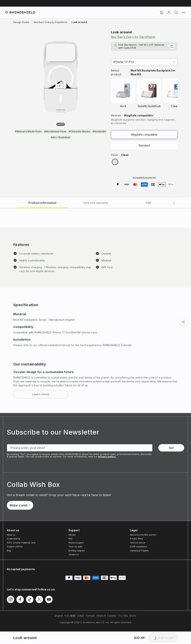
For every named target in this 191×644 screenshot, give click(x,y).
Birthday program (77, 551)
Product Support (76, 543)
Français (90, 616)
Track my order (75, 547)
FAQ (70, 539)
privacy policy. (107, 457)
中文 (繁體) (70, 616)
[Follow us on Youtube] (49, 599)
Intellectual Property (139, 551)
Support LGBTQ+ (15, 547)
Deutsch (101, 616)
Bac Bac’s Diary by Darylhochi (133, 37)
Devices (72, 535)
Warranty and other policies (143, 535)
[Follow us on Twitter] (39, 599)
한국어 (133, 616)
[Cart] (161, 13)
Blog (9, 551)
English (59, 616)
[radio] (115, 162)
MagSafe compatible (144, 135)
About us (11, 535)
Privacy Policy (136, 539)
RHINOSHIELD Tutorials (117, 345)
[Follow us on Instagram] (11, 599)
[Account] (169, 13)
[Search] (176, 13)
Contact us (74, 554)
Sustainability (13, 539)
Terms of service (137, 543)
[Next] (174, 93)
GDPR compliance (138, 547)
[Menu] (184, 13)
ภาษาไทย (123, 616)
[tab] (43, 203)
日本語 (81, 616)
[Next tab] (174, 203)
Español (112, 616)
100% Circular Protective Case (21, 543)
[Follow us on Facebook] (20, 599)
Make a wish (20, 505)
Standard (144, 145)
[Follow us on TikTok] (30, 599)
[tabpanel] (95, 311)
